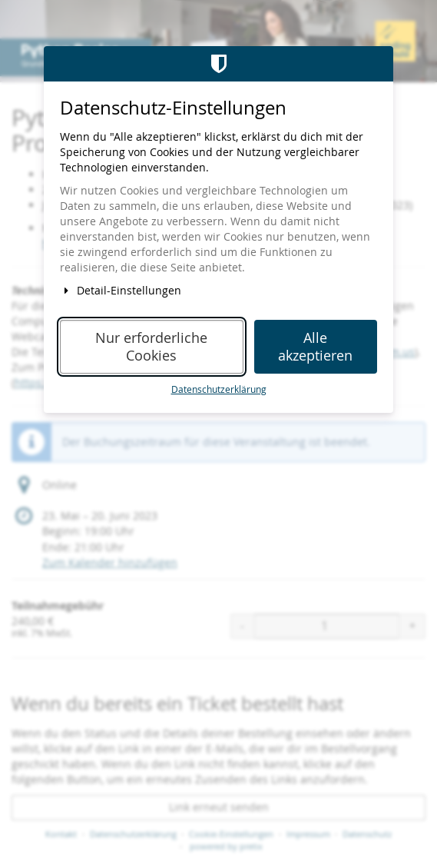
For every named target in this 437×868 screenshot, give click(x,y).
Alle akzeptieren (315, 347)
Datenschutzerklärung (219, 389)
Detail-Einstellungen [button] (121, 290)
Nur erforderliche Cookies (151, 347)
